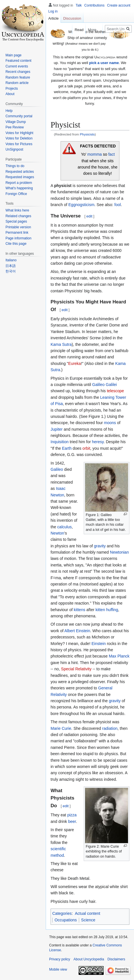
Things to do (15, 166)
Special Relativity (76, 669)
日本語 (11, 266)
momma (95, 154)
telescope (115, 391)
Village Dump (16, 122)
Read (77, 30)
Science (88, 920)
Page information (18, 238)
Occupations (66, 920)
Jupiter (57, 429)
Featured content (18, 61)
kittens (79, 610)
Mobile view (58, 969)
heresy (98, 442)
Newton (57, 533)
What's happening (19, 188)
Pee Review (15, 127)
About (10, 94)
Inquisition (60, 442)
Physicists (87, 134)
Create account (119, 5)
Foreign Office (16, 194)
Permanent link (17, 233)
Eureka (75, 363)
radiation (110, 728)
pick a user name (104, 63)
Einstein (99, 644)
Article (53, 18)
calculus (64, 527)
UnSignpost (14, 149)
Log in (53, 11)
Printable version (18, 227)
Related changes (18, 216)
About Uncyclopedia (89, 959)
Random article (17, 83)
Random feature (18, 77)
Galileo (57, 469)
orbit (86, 448)
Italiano (11, 260)
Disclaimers (116, 959)
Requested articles (20, 172)
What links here (17, 210)
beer (72, 821)
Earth (67, 448)
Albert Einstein (77, 631)
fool (118, 205)
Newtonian (119, 552)
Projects (12, 89)
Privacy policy (60, 959)
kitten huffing (107, 610)
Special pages (16, 221)
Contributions (94, 5)
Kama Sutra (61, 344)
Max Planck (119, 656)
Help (9, 111)
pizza (72, 815)
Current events (17, 66)
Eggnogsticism (81, 205)
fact (112, 154)
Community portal (19, 116)
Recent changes (18, 72)
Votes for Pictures (19, 144)
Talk (79, 5)
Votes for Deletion (19, 138)
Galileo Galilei (105, 385)
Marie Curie (61, 728)
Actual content (88, 913)
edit (89, 216)
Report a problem (19, 183)
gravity (100, 546)
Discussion (72, 18)
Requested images (20, 177)
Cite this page (16, 244)
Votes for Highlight (19, 133)
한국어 (11, 271)
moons (110, 423)
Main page (13, 55)
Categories (62, 913)
